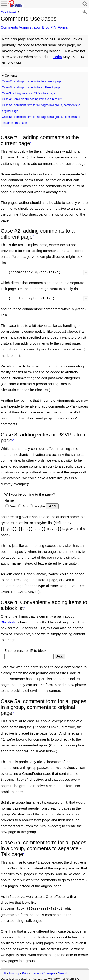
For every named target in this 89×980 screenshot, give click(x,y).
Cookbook (9, 12)
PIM (54, 27)
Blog (46, 27)
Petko (57, 57)
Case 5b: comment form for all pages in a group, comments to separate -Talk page (41, 120)
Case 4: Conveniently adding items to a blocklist (32, 99)
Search (63, 970)
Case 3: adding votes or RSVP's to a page (28, 93)
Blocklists (8, 621)
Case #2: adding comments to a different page (31, 87)
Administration (30, 27)
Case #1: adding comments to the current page (32, 81)
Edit (3, 970)
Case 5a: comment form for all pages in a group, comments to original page (41, 108)
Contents (11, 76)
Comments (9, 27)
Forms (63, 27)
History (14, 970)
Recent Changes (43, 970)
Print (25, 970)
